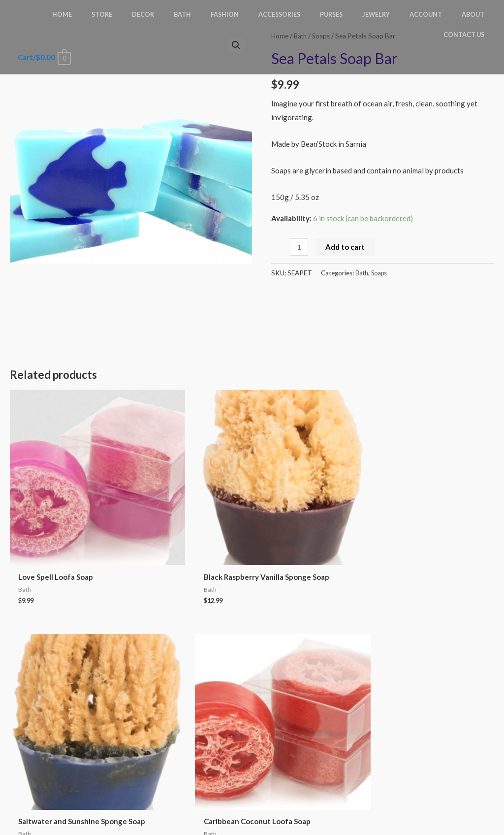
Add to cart (346, 247)
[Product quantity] (299, 247)
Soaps (381, 273)
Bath (362, 273)
